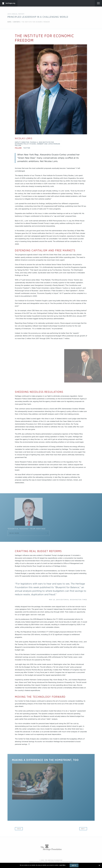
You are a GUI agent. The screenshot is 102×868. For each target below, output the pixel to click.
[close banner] (99, 865)
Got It (74, 865)
